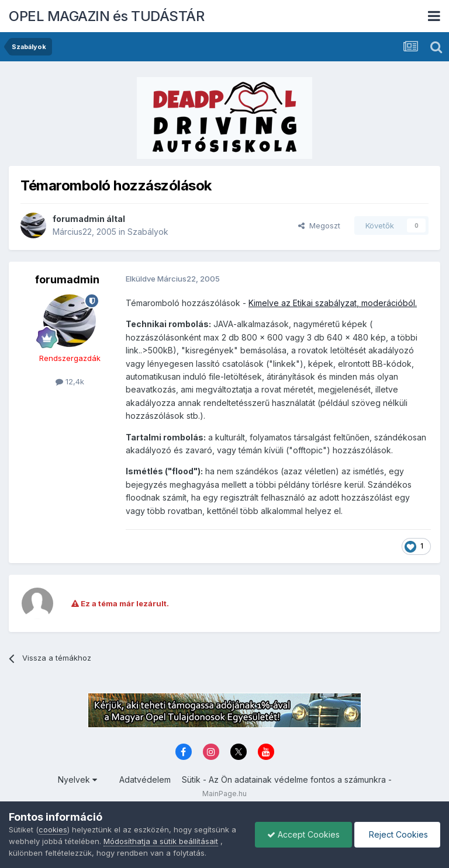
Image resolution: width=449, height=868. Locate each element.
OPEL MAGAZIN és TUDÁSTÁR (106, 16)
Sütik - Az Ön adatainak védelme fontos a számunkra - (287, 780)
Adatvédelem (145, 780)
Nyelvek (77, 780)
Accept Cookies (303, 834)
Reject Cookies (397, 834)
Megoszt (319, 225)
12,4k (70, 381)
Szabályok (148, 232)
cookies (53, 829)
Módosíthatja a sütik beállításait (161, 841)
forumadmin (79, 219)
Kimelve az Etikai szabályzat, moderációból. (333, 303)
